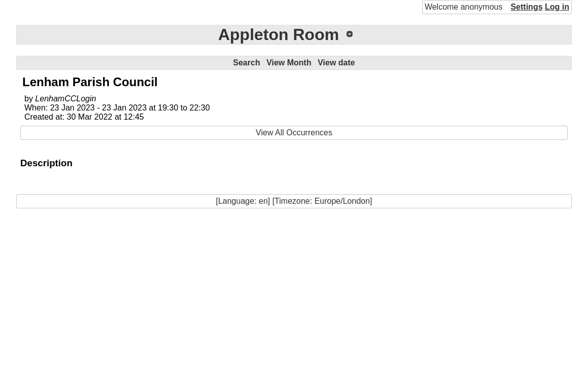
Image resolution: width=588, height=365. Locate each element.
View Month (289, 63)
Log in (557, 7)
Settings (526, 7)
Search (246, 63)
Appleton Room (279, 34)
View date (336, 63)
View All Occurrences (294, 133)
